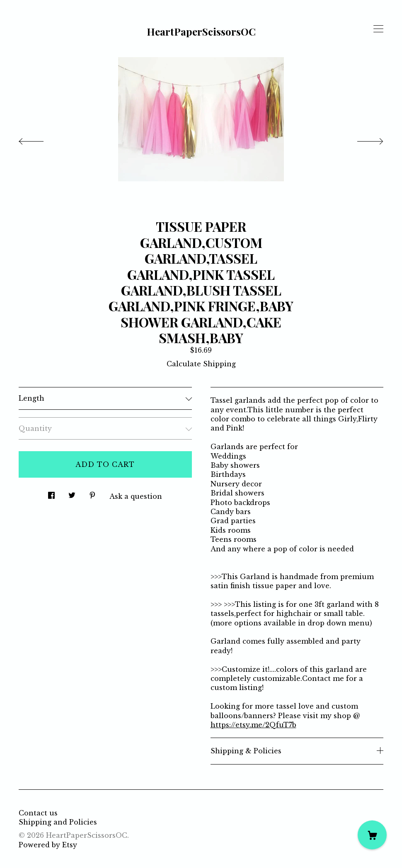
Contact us (38, 813)
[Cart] (372, 835)
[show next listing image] (363, 139)
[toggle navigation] (378, 29)
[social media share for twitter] (72, 493)
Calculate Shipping (201, 364)
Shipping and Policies (58, 822)
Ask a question (136, 496)
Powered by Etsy (48, 845)
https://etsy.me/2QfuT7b (253, 725)
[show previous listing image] (39, 139)
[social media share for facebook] (51, 493)
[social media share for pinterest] (92, 493)
